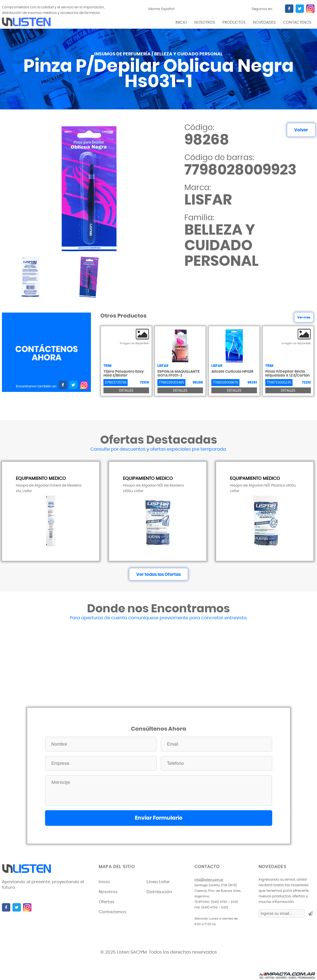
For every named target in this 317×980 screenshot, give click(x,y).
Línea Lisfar (158, 882)
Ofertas (107, 902)
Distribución (159, 892)
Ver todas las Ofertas (158, 575)
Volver (301, 130)
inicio (181, 23)
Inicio (104, 882)
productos (234, 23)
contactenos (297, 23)
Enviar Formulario (159, 818)
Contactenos (112, 912)
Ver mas (304, 317)
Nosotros (205, 23)
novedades (264, 23)
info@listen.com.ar (209, 880)
